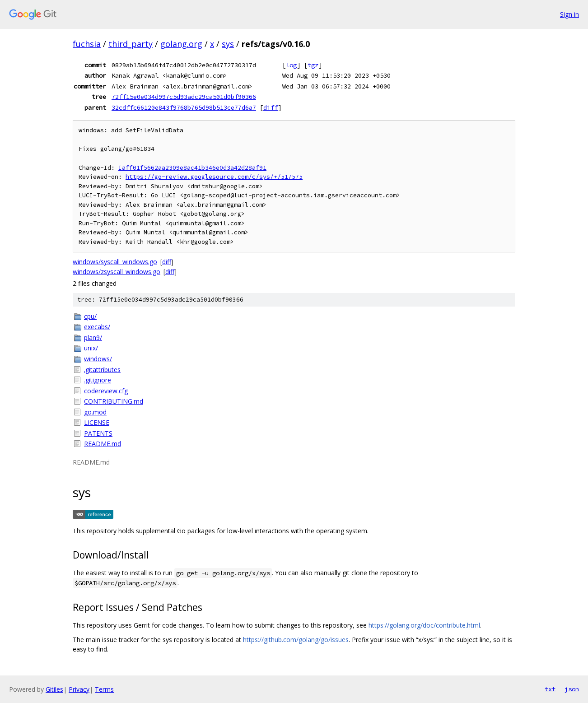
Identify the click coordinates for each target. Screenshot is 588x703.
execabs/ (97, 327)
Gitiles (54, 689)
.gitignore (98, 380)
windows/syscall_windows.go (115, 262)
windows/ (98, 359)
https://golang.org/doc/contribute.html (424, 625)
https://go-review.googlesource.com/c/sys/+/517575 (214, 177)
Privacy (79, 689)
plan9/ (93, 338)
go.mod (95, 412)
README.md (103, 444)
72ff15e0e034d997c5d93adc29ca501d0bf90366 (184, 97)
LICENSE (97, 422)
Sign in (569, 14)
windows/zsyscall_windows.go (117, 272)
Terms (104, 689)
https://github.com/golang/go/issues (296, 640)
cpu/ (90, 316)
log (291, 65)
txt (550, 689)
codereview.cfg (106, 391)
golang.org (181, 44)
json (572, 689)
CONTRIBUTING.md (114, 401)
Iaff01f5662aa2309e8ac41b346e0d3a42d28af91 (192, 168)
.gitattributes (102, 370)
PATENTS (98, 433)
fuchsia (87, 44)
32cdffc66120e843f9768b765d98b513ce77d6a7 (184, 107)
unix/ (91, 348)
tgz (313, 65)
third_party (131, 44)
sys (228, 44)
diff (271, 107)
